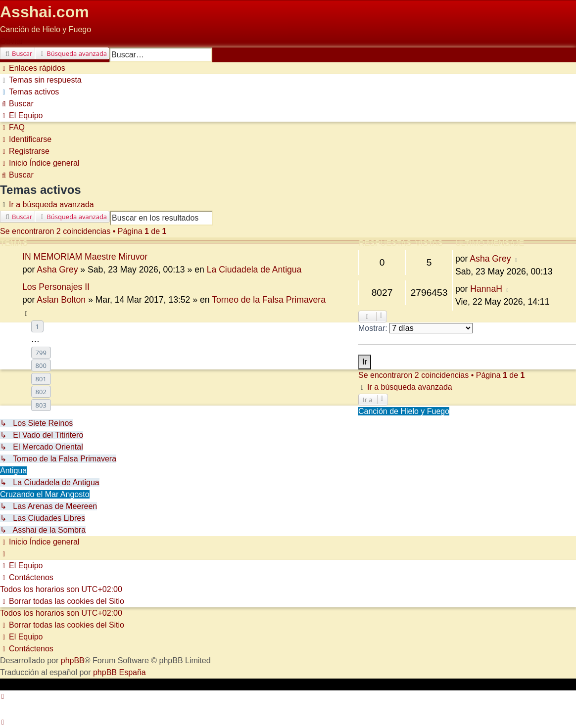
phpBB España (120, 672)
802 (41, 392)
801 (41, 379)
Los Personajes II (56, 287)
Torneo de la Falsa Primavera (269, 300)
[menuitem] (41, 80)
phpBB (73, 660)
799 (41, 353)
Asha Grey (57, 270)
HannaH (486, 289)
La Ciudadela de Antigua (254, 270)
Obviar (12, 41)
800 (41, 365)
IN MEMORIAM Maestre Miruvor (85, 257)
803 (41, 405)
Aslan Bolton (61, 300)
